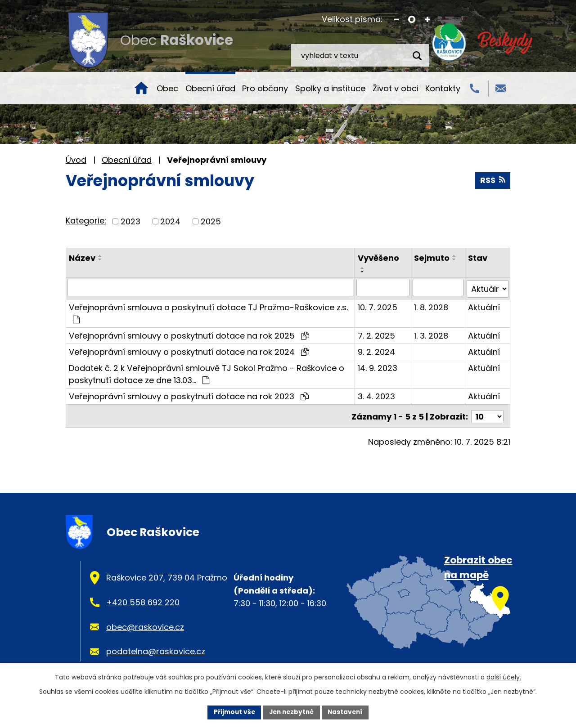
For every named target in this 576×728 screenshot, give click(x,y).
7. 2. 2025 (377, 334)
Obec (167, 88)
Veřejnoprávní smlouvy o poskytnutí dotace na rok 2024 (189, 350)
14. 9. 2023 (378, 366)
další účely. (504, 677)
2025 (211, 221)
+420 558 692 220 (143, 599)
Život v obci (396, 88)
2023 (130, 221)
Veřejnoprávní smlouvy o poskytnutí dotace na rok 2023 (189, 395)
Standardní (412, 20)
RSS (493, 181)
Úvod (141, 88)
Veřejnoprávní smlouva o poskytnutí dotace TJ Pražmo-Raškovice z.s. (208, 311)
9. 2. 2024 (377, 350)
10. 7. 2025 (378, 306)
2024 (170, 221)
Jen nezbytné (291, 712)
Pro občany (265, 88)
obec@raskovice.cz (145, 624)
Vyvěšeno (379, 258)
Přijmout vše (232, 712)
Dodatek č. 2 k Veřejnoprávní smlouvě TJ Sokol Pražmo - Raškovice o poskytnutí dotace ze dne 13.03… (207, 372)
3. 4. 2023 (377, 395)
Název (82, 258)
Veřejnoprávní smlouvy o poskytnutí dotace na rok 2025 (189, 334)
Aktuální (484, 306)
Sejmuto (432, 258)
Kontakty (443, 88)
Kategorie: (86, 221)
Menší (397, 20)
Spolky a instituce (330, 88)
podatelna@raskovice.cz (156, 649)
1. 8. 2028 (432, 306)
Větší (427, 20)
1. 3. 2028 (432, 334)
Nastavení (347, 712)
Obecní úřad (210, 88)
